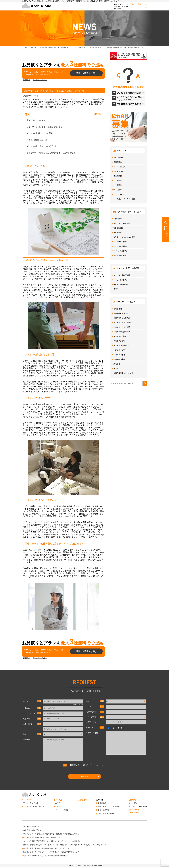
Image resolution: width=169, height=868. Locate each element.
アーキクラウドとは (31, 803)
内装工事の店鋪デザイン (123, 346)
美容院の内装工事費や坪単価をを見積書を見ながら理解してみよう (48, 848)
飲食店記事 (102, 803)
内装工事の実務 (119, 359)
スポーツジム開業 (120, 255)
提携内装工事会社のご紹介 (123, 373)
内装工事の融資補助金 (122, 332)
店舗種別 (59, 807)
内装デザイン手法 (120, 350)
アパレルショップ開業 (122, 327)
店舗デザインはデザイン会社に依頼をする (44, 127)
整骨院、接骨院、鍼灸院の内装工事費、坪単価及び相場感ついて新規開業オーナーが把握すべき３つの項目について (66, 845)
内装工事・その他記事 (106, 814)
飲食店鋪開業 (118, 158)
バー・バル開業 (119, 194)
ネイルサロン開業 (120, 246)
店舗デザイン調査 (31, 96)
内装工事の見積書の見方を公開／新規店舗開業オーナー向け (45, 856)
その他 (116, 368)
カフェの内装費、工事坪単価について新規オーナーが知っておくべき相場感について (54, 841)
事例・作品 (58, 800)
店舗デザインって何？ (36, 120)
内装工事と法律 (119, 341)
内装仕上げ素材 (119, 355)
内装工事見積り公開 (121, 313)
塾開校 (116, 289)
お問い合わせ (134, 812)
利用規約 (85, 765)
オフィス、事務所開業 (122, 275)
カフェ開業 (118, 181)
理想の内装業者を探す (86, 73)
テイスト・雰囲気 (62, 810)
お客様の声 (83, 800)
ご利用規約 (26, 80)
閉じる (98, 114)
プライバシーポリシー (40, 80)
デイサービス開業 (120, 280)
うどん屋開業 (118, 171)
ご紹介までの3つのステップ (34, 807)
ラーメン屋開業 (119, 167)
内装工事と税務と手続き (123, 323)
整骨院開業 (118, 232)
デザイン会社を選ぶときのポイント (42, 146)
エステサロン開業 (120, 242)
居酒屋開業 (118, 162)
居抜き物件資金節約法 (122, 318)
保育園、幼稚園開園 (121, 284)
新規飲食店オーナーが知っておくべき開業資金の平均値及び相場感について (51, 852)
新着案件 (117, 364)
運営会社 (133, 800)
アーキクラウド (27, 800)
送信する (84, 777)
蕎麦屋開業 (118, 176)
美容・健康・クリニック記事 (109, 807)
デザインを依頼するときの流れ (40, 133)
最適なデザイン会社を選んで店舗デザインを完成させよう (51, 153)
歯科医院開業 (118, 228)
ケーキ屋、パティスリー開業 (124, 199)
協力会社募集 (134, 810)
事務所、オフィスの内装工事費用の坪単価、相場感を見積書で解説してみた (51, 834)
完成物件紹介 (118, 309)
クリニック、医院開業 (122, 223)
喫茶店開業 (118, 190)
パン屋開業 (118, 185)
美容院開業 (118, 219)
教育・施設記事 (104, 810)
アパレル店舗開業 (120, 251)
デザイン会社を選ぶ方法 (37, 140)
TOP (46, 48)
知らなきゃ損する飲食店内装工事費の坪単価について (43, 838)
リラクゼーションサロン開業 (124, 237)
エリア (58, 803)
